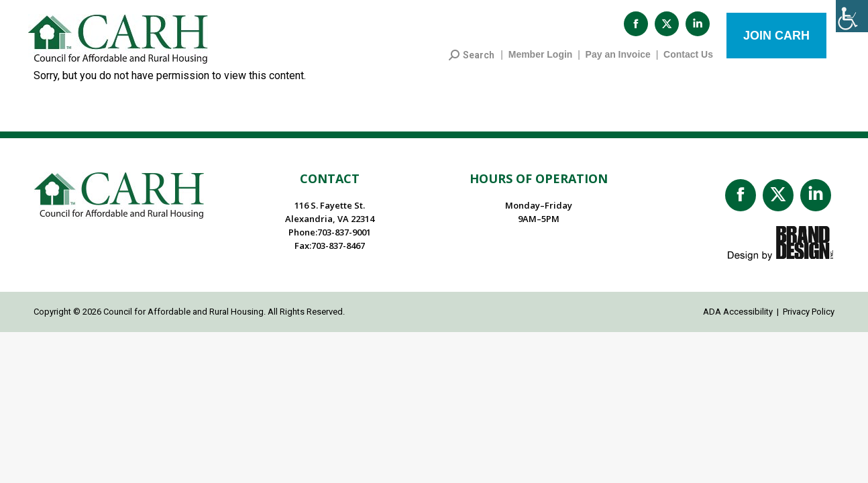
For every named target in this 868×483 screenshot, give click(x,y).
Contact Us (688, 61)
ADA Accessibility (738, 318)
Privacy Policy (809, 318)
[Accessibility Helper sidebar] (852, 16)
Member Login (541, 61)
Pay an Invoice (618, 61)
